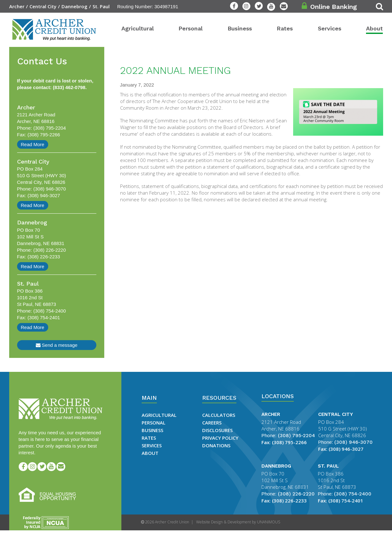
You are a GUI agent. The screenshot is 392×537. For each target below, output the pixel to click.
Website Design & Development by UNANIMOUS (238, 522)
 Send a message (57, 345)
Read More (33, 144)
